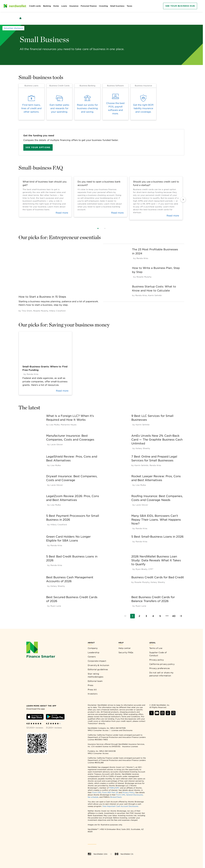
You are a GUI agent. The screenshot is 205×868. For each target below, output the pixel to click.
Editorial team (95, 681)
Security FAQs (126, 652)
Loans (64, 6)
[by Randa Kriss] (142, 258)
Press (91, 685)
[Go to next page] (181, 616)
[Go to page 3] (146, 616)
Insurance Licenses (130, 746)
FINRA (112, 788)
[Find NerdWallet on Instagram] (162, 714)
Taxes (129, 6)
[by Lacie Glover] (57, 444)
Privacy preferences (160, 668)
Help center (125, 648)
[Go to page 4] (153, 616)
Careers (92, 657)
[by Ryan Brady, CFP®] (145, 569)
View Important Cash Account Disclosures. (120, 806)
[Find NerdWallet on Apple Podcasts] (168, 714)
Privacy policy (157, 660)
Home (56, 6)
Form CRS (97, 792)
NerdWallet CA (124, 854)
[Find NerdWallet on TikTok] (173, 714)
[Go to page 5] (160, 616)
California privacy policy (162, 664)
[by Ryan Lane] (56, 606)
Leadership (94, 652)
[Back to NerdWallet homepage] (20, 18)
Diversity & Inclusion (98, 665)
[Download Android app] (55, 717)
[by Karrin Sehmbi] (155, 295)
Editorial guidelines (98, 669)
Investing (103, 6)
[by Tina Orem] (27, 311)
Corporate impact (97, 661)
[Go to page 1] (132, 616)
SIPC (118, 788)
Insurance (74, 6)
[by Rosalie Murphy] (41, 311)
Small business (117, 6)
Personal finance (89, 6)
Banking (47, 6)
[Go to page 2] (139, 616)
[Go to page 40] (174, 616)
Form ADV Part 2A (110, 792)
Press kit (92, 690)
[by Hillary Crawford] (57, 311)
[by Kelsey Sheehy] (143, 448)
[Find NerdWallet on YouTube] (157, 714)
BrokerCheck (116, 797)
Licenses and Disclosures (122, 730)
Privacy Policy (128, 792)
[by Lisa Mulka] (54, 425)
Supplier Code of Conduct (158, 654)
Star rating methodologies (96, 675)
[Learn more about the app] (41, 706)
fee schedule (93, 797)
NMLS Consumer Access (98, 730)
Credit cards (35, 6)
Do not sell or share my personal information (161, 674)
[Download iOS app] (35, 717)
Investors (93, 694)
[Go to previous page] (126, 616)
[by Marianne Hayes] (69, 425)
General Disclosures (135, 795)
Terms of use (156, 648)
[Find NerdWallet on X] (151, 714)
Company (93, 648)
